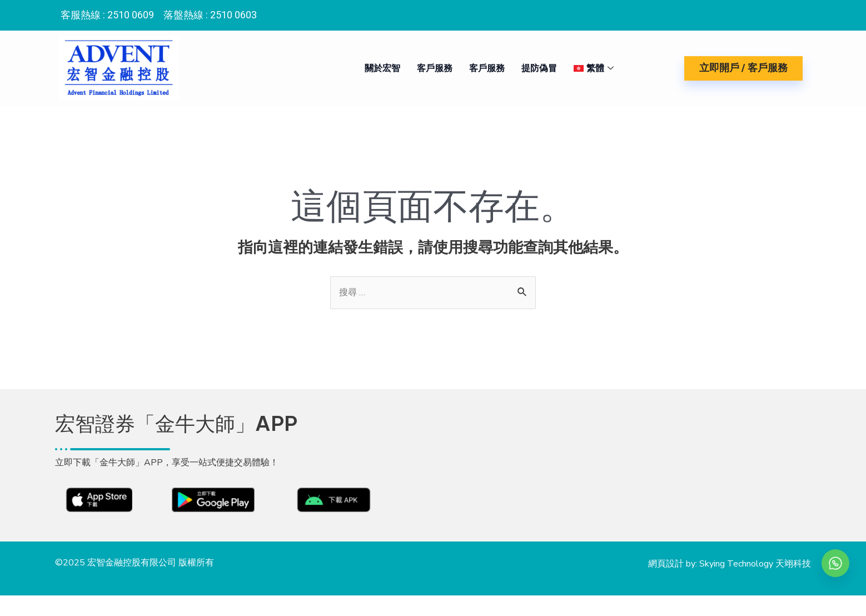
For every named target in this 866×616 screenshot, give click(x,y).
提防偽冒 (536, 68)
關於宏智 (379, 68)
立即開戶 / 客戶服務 (743, 68)
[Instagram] (796, 13)
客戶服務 (431, 68)
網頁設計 (666, 574)
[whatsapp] (835, 563)
